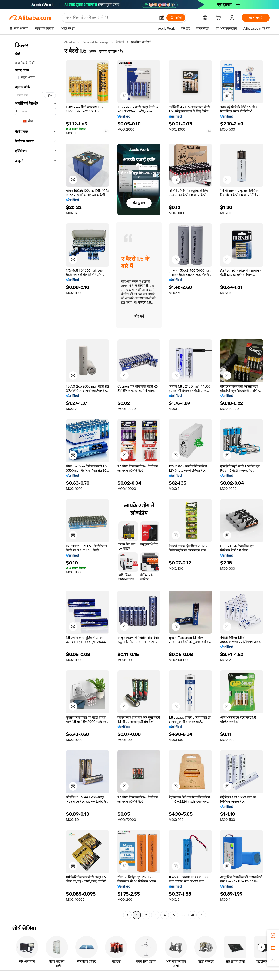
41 (193, 915)
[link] (273, 936)
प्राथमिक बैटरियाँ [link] (141, 42)
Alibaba (69, 42)
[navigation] (35, 479)
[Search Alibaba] (111, 18)
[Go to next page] (202, 915)
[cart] (219, 18)
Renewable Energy (95, 42)
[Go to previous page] (127, 915)
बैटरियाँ (120, 42)
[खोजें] (176, 18)
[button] (162, 18)
